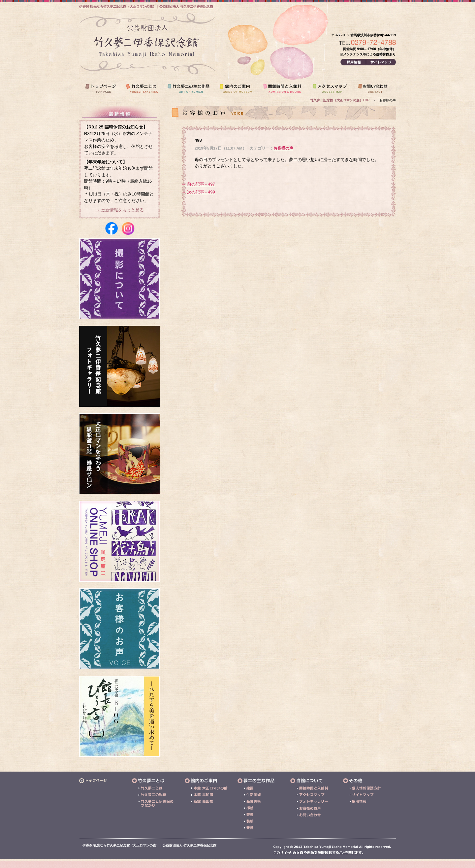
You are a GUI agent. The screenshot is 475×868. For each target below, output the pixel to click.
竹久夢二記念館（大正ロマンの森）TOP (340, 100)
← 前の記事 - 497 (198, 184)
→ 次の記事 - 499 (198, 192)
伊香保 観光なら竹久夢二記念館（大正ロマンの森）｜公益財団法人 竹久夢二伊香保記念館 (146, 6)
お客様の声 (283, 148)
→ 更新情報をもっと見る (120, 210)
